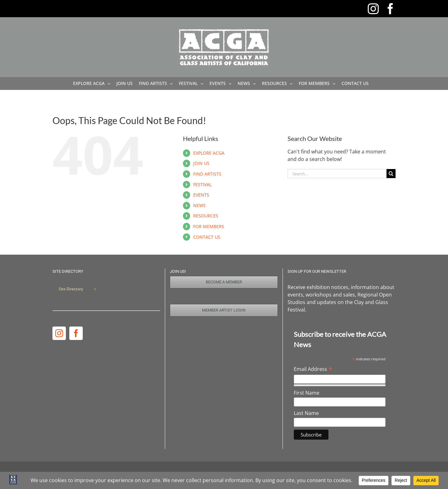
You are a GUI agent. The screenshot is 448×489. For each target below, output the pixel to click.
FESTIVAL (202, 185)
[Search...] (337, 174)
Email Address (313, 369)
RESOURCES (206, 216)
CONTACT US (207, 237)
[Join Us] (224, 282)
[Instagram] (59, 333)
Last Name (306, 413)
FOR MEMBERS (209, 226)
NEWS (199, 205)
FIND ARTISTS (207, 174)
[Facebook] (76, 333)
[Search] (391, 174)
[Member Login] (224, 310)
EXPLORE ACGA (209, 153)
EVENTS (201, 195)
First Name (307, 393)
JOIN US (201, 163)
